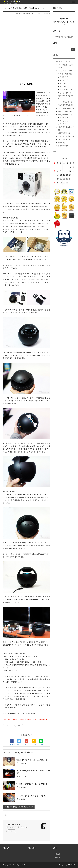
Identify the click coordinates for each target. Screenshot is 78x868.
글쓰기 (58, 858)
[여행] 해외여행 (65, 115)
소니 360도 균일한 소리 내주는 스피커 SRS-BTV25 (24, 8)
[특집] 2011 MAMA (66, 108)
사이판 (64, 121)
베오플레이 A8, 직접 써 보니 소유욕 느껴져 (32, 760)
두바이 (63, 124)
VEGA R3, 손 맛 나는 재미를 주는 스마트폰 (32, 784)
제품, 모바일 (66, 74)
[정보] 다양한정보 (65, 105)
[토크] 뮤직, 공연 (65, 102)
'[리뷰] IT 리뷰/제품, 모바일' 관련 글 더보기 (19, 807)
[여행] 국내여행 (65, 112)
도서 (63, 84)
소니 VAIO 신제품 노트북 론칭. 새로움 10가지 (33, 796)
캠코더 (64, 80)
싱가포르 (64, 118)
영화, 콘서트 (66, 90)
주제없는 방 (63, 146)
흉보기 (61, 143)
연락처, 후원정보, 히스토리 (64, 37)
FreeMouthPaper (13, 825)
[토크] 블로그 (64, 140)
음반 (63, 87)
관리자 (58, 854)
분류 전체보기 (63, 62)
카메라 (64, 77)
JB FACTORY (71, 865)
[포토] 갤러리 (64, 133)
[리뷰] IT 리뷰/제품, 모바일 (27, 13)
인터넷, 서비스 (67, 93)
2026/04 (64, 159)
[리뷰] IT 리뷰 (65, 71)
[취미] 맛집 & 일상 (66, 136)
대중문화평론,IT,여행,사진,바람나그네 (17, 827)
